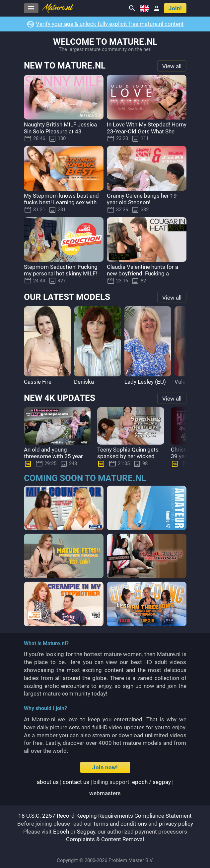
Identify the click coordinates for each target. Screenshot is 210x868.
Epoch (61, 832)
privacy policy (176, 824)
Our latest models (67, 297)
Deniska (84, 382)
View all (172, 66)
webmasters (105, 793)
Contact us (76, 782)
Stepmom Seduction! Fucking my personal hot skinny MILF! (61, 270)
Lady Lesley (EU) (145, 382)
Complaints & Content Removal (105, 839)
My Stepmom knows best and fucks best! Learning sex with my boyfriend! (61, 202)
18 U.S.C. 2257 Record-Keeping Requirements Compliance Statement (105, 816)
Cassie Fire (38, 382)
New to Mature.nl (65, 66)
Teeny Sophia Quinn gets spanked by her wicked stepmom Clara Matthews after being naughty (130, 460)
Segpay (86, 832)
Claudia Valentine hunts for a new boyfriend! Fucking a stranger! (142, 274)
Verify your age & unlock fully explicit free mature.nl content (110, 24)
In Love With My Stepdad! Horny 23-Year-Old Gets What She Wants (147, 131)
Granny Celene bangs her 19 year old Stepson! (142, 199)
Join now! (105, 767)
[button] (180, 346)
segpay (162, 782)
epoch (140, 782)
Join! (175, 8)
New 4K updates (60, 398)
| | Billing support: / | (105, 788)
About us (48, 782)
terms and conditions (120, 824)
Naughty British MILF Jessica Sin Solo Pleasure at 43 (60, 128)
